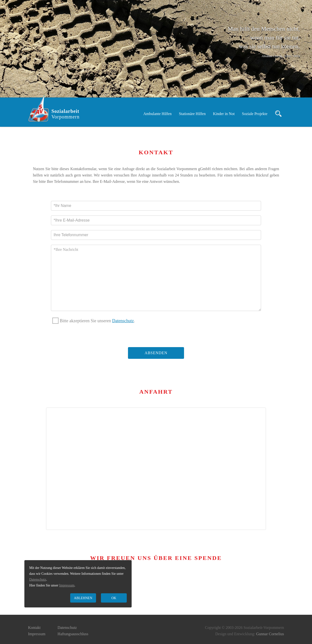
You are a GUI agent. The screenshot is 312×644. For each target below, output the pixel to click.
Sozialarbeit (65, 114)
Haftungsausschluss (73, 634)
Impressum (37, 634)
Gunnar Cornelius (270, 634)
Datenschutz (123, 321)
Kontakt (34, 628)
